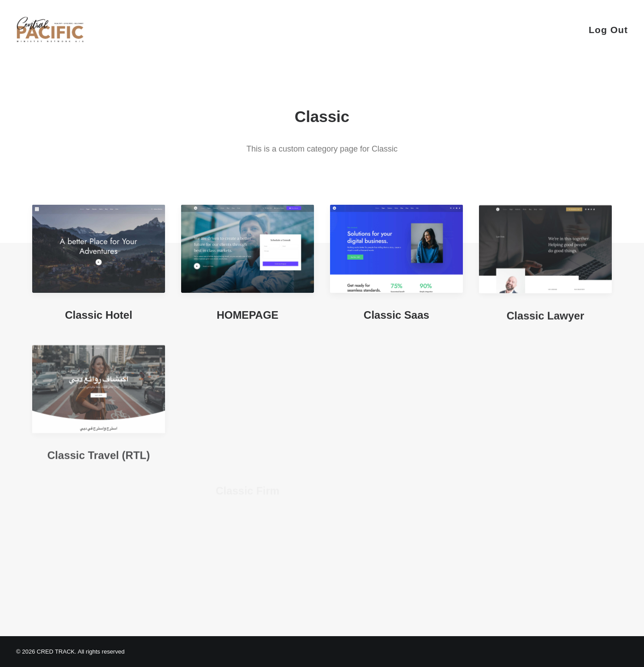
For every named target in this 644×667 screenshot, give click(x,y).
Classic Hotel (99, 315)
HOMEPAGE (247, 315)
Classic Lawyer (545, 334)
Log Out (608, 30)
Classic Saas (396, 318)
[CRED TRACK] (50, 30)
